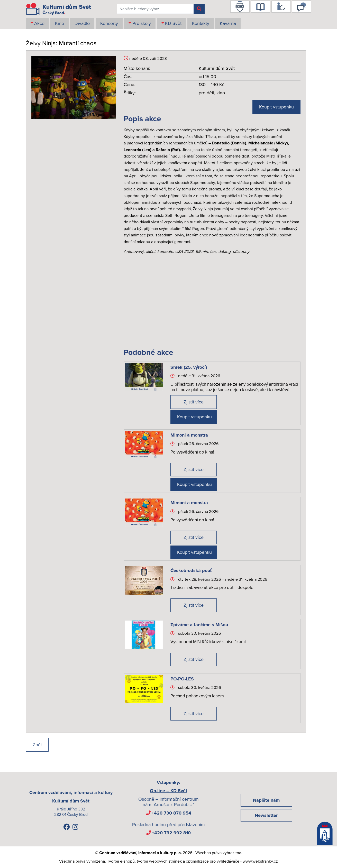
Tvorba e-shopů (121, 861)
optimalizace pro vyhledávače (213, 861)
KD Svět (173, 23)
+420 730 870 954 (171, 813)
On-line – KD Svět (168, 791)
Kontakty (201, 23)
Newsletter (266, 815)
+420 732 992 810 (171, 833)
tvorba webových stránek (159, 861)
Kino (60, 23)
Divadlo (82, 23)
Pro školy (142, 23)
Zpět (37, 745)
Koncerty (109, 23)
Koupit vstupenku (276, 107)
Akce (39, 23)
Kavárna (228, 23)
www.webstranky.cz (260, 861)
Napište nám (266, 800)
